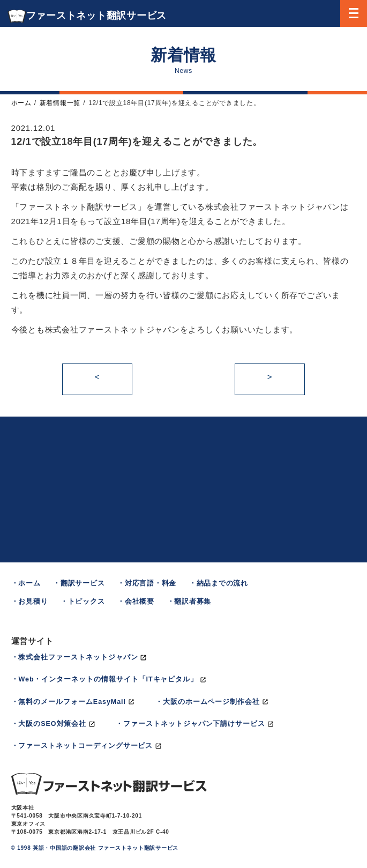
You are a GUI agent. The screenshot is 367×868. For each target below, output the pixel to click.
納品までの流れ (222, 583)
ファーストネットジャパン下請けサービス (194, 724)
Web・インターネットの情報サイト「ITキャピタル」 (108, 679)
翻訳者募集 (193, 602)
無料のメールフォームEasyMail (72, 702)
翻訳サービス (83, 583)
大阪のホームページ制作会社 (211, 702)
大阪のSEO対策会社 (52, 724)
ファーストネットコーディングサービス (85, 746)
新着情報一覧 (60, 103)
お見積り (33, 602)
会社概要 (140, 602)
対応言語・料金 (151, 583)
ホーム (21, 103)
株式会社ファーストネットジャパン (78, 657)
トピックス (87, 602)
